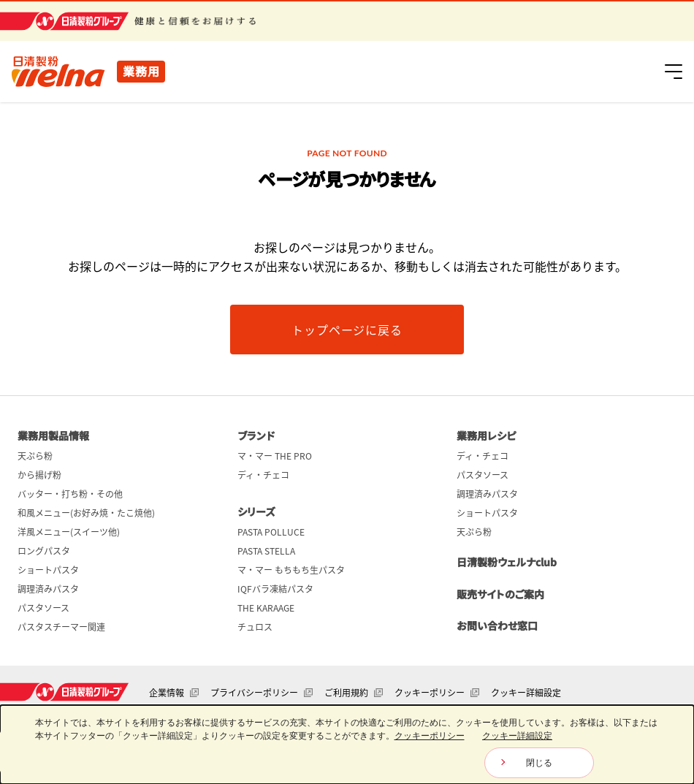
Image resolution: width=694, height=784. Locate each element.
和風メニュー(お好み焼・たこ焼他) (86, 513)
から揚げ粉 (39, 475)
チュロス (255, 627)
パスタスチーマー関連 (61, 627)
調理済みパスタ (48, 589)
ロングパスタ (44, 551)
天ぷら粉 (35, 456)
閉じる (539, 763)
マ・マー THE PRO (275, 456)
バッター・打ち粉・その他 (70, 494)
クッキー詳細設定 (526, 693)
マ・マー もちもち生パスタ (291, 570)
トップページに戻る (347, 330)
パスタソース (43, 608)
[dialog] (347, 745)
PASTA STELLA (266, 551)
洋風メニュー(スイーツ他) (69, 532)
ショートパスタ (48, 570)
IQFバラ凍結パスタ (275, 589)
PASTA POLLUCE (271, 532)
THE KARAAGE (266, 608)
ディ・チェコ (263, 475)
